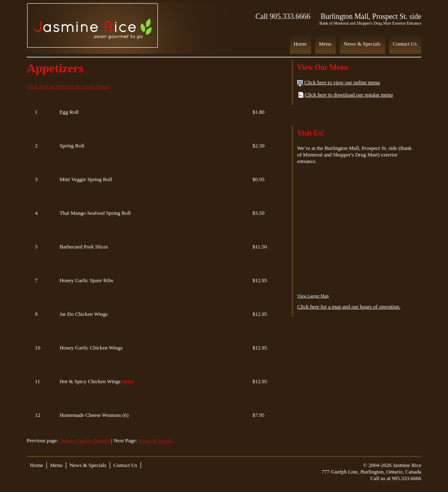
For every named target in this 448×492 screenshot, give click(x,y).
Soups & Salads (155, 440)
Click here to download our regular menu (349, 95)
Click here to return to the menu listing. (69, 86)
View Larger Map (313, 296)
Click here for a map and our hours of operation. (349, 307)
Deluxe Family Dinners (85, 440)
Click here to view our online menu (342, 82)
